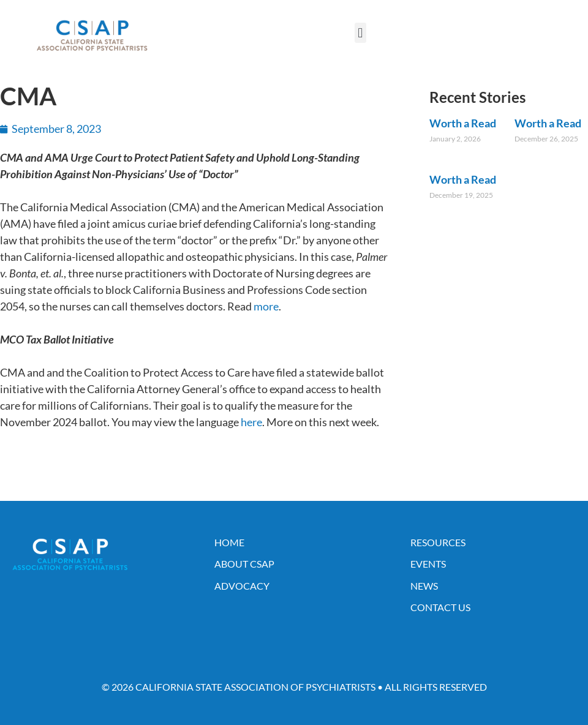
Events (428, 564)
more (266, 306)
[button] (360, 33)
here (251, 422)
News (424, 586)
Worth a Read (463, 123)
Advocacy (242, 586)
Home (229, 542)
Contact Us (440, 607)
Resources (438, 542)
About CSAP (244, 564)
